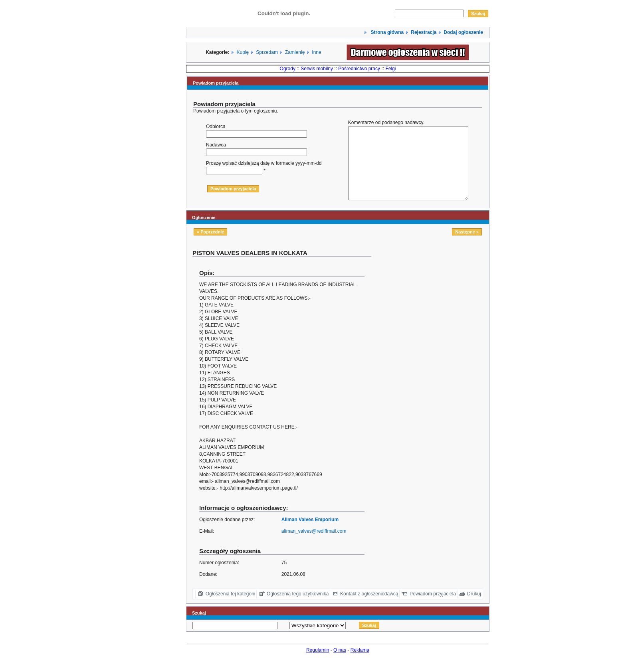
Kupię (243, 52)
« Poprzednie (210, 246)
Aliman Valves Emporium (310, 534)
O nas (340, 664)
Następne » (467, 246)
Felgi (390, 69)
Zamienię (295, 52)
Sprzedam (267, 52)
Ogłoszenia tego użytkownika (298, 608)
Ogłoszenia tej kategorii (231, 608)
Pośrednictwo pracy (359, 69)
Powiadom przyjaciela (433, 608)
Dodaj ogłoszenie (463, 32)
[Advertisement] (433, 319)
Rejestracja (424, 32)
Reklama (360, 664)
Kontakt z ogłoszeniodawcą (369, 608)
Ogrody (288, 69)
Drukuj (474, 608)
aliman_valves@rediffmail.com (314, 546)
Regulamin (318, 664)
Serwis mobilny (317, 69)
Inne (316, 52)
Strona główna (386, 32)
